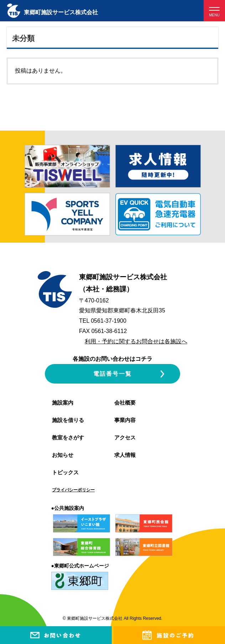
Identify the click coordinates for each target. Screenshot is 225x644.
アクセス (125, 437)
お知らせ (63, 455)
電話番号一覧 (112, 374)
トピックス (65, 472)
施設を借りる (68, 420)
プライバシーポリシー (73, 490)
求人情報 (125, 455)
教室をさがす (68, 437)
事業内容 (125, 420)
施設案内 (63, 403)
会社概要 (125, 403)
